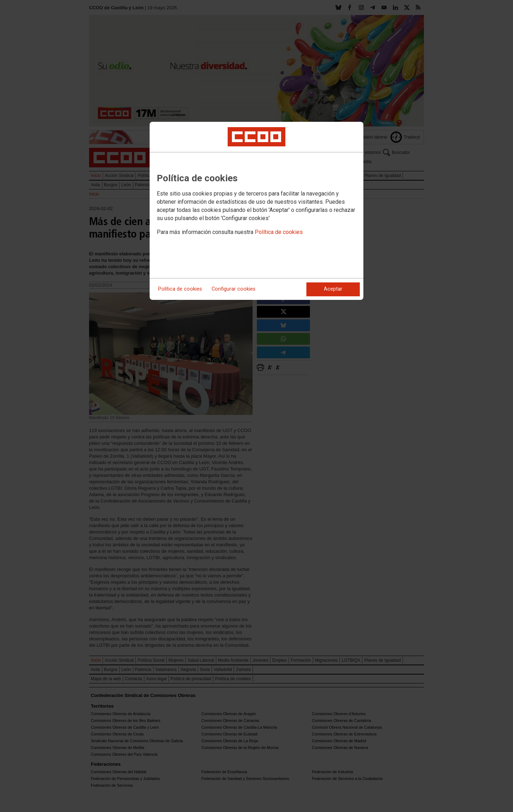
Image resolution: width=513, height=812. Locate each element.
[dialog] (256, 211)
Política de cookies (279, 232)
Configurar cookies (234, 289)
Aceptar (333, 289)
